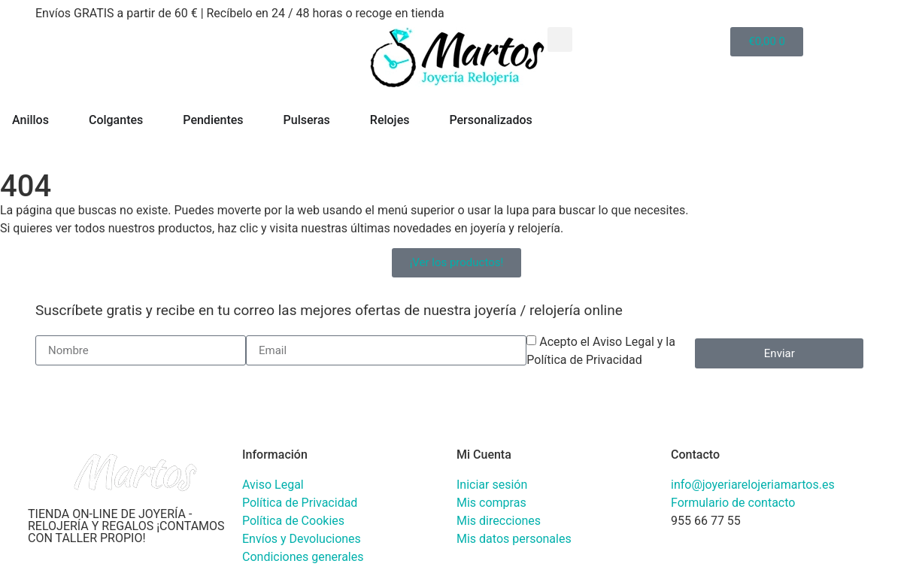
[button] (560, 39)
